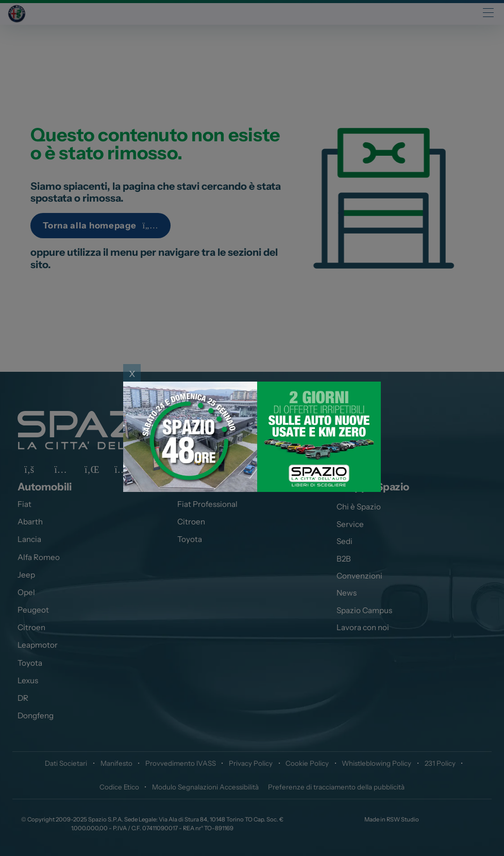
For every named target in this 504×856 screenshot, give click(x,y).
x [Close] (132, 373)
